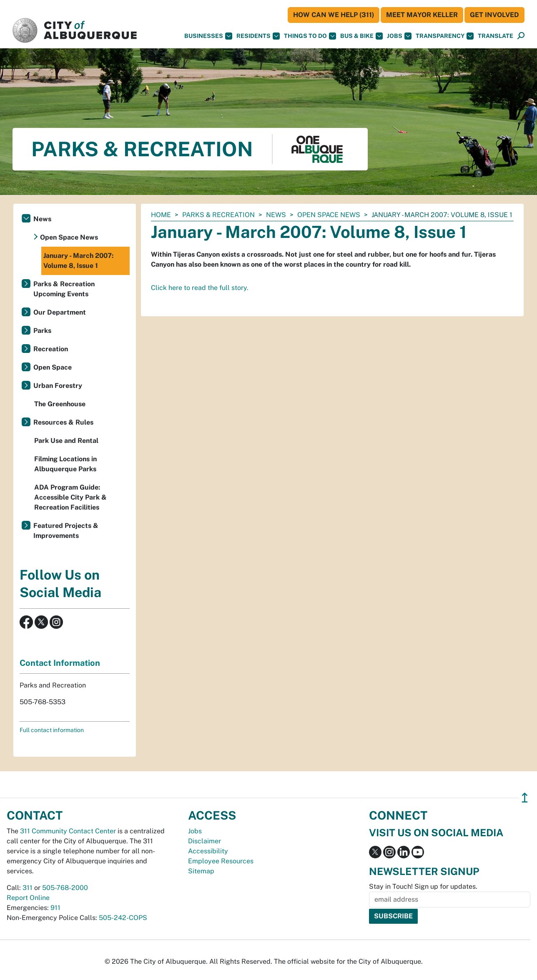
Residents (258, 36)
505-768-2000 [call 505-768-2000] (65, 888)
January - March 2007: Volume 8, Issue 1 (78, 261)
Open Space (53, 367)
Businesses (208, 36)
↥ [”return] (525, 798)
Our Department (60, 312)
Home (161, 215)
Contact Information (60, 663)
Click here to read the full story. (200, 288)
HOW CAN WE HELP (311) (334, 15)
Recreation (51, 349)
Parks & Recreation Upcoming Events (64, 289)
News (276, 215)
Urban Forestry (58, 386)
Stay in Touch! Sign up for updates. (423, 886)
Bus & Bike (361, 36)
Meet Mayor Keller (422, 15)
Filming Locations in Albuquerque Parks (65, 464)
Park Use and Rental (66, 441)
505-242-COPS (123, 918)
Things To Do (310, 36)
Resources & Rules (63, 422)
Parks (42, 331)
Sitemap (201, 871)
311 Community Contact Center (68, 831)
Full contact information (52, 730)
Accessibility (208, 851)
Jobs (399, 36)
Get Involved (494, 15)
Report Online (28, 898)
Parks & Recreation (218, 215)
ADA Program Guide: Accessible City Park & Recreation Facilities (70, 497)
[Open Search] (521, 36)
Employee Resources (221, 861)
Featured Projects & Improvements (66, 531)
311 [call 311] (28, 888)
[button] (496, 36)
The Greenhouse (60, 404)
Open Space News (329, 215)
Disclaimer (205, 841)
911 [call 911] (55, 908)
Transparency (445, 36)
